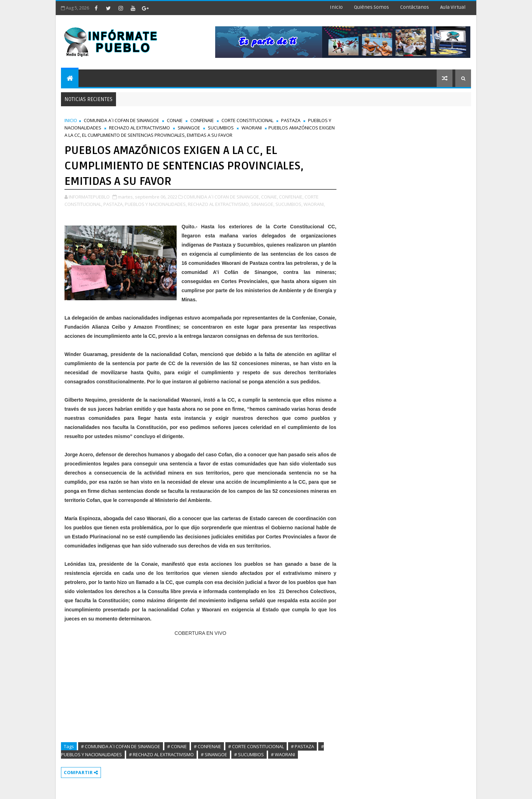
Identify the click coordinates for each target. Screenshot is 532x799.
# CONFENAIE (207, 746)
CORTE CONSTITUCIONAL (247, 120)
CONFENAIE (202, 120)
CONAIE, (270, 197)
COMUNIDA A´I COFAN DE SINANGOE (121, 120)
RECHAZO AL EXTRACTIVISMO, (219, 204)
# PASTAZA (302, 746)
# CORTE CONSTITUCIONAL (256, 746)
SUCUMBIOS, (289, 204)
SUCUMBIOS (221, 128)
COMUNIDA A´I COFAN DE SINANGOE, (222, 197)
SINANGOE (189, 128)
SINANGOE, (263, 204)
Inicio (336, 7)
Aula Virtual (453, 7)
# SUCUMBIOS (249, 754)
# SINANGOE (214, 754)
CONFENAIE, (291, 197)
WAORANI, (314, 204)
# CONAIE (177, 746)
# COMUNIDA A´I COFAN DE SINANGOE (121, 746)
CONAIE (175, 120)
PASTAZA (291, 120)
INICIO (71, 120)
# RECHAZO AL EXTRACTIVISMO (161, 754)
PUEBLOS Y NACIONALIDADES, (156, 204)
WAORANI (252, 128)
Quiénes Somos (371, 7)
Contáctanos (415, 7)
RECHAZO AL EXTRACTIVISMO (139, 128)
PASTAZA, (114, 204)
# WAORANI (283, 754)
